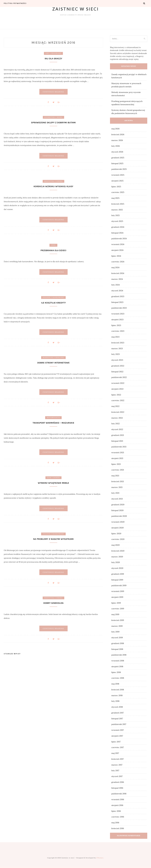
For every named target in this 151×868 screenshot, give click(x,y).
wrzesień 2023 (118, 314)
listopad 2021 (117, 441)
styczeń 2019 (117, 638)
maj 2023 (115, 337)
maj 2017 (115, 753)
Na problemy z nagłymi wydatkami (53, 539)
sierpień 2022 (117, 389)
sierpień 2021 (117, 458)
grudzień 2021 (118, 435)
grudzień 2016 (118, 782)
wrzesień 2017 (118, 730)
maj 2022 (115, 406)
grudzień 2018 (118, 643)
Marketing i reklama (53, 358)
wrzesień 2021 (118, 452)
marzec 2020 (117, 557)
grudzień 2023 (118, 296)
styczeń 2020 (117, 568)
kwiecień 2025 (118, 204)
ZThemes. (100, 858)
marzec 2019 (117, 626)
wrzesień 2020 (118, 522)
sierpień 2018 (117, 666)
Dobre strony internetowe (53, 363)
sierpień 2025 (117, 181)
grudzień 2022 (118, 366)
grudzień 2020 (118, 505)
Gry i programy (53, 53)
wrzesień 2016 (118, 799)
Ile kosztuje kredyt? (53, 303)
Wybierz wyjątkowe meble (53, 483)
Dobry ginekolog (53, 603)
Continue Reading (53, 92)
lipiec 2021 (116, 464)
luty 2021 (115, 493)
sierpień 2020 (117, 528)
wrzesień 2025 (118, 175)
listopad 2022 (117, 372)
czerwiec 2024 (118, 262)
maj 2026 (115, 129)
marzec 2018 (117, 695)
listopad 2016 (117, 788)
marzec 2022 (117, 418)
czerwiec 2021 (118, 470)
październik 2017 (119, 724)
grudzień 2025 (118, 158)
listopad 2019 (117, 580)
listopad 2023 (117, 302)
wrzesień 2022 (118, 383)
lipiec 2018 (116, 672)
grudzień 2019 (118, 574)
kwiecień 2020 (118, 551)
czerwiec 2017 (118, 747)
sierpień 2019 (117, 597)
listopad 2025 (117, 163)
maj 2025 (115, 198)
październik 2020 (119, 516)
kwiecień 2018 (118, 690)
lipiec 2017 (116, 742)
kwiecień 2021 (118, 481)
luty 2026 (116, 146)
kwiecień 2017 (118, 759)
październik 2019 (119, 585)
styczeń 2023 (117, 360)
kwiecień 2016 (118, 828)
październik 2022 (119, 377)
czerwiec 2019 (118, 609)
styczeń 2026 (117, 152)
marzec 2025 (117, 210)
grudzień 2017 (118, 713)
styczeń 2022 (117, 429)
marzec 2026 (117, 140)
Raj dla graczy (53, 59)
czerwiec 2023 (118, 331)
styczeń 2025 (117, 221)
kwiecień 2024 (118, 273)
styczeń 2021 (117, 499)
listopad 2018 (117, 649)
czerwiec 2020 (118, 539)
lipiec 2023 (116, 325)
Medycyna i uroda (53, 181)
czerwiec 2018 (118, 678)
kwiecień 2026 (118, 134)
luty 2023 (116, 354)
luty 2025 (116, 215)
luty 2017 (115, 770)
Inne (53, 245)
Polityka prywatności (15, 3)
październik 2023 (119, 308)
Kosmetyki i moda (53, 117)
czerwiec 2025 (118, 192)
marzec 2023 (117, 348)
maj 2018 (115, 684)
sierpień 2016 (117, 805)
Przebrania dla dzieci (53, 250)
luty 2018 (115, 701)
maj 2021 (115, 476)
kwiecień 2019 (118, 620)
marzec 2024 (117, 279)
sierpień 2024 (117, 250)
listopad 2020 (117, 510)
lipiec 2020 (116, 534)
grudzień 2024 (118, 227)
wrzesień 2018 (118, 661)
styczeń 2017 (117, 776)
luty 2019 (115, 632)
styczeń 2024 (117, 291)
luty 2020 (116, 562)
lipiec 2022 (116, 395)
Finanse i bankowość (53, 298)
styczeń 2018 (117, 707)
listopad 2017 (117, 719)
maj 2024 (115, 267)
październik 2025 (119, 169)
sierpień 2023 (117, 320)
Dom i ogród (53, 478)
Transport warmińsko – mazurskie (53, 423)
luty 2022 (116, 424)
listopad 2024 (117, 233)
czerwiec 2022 (118, 400)
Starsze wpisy (12, 654)
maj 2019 (115, 614)
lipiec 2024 (116, 256)
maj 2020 (115, 545)
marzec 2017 (117, 765)
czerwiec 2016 (118, 817)
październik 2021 (119, 447)
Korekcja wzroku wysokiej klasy (53, 186)
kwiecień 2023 (118, 343)
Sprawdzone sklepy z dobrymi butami (53, 123)
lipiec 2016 (116, 811)
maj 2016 (115, 823)
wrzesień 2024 (118, 244)
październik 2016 (119, 794)
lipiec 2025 (116, 187)
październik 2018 (119, 655)
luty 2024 (116, 285)
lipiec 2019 (116, 603)
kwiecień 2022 (118, 412)
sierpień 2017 (117, 736)
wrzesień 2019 (118, 591)
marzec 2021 (117, 487)
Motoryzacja (53, 418)
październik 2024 (119, 239)
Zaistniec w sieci (76, 9)
